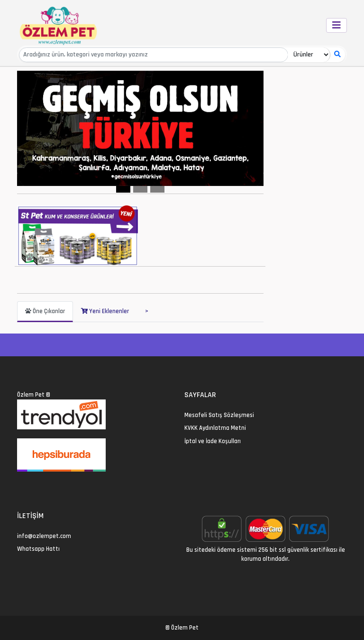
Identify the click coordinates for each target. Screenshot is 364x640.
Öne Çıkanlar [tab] (45, 311)
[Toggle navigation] (337, 25)
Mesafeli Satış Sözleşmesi (219, 415)
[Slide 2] (140, 189)
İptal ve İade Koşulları (213, 441)
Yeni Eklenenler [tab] (105, 311)
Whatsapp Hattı (38, 549)
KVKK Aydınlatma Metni (215, 428)
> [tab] (147, 311)
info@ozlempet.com (44, 536)
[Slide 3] (157, 189)
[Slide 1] (123, 189)
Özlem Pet (31, 395)
